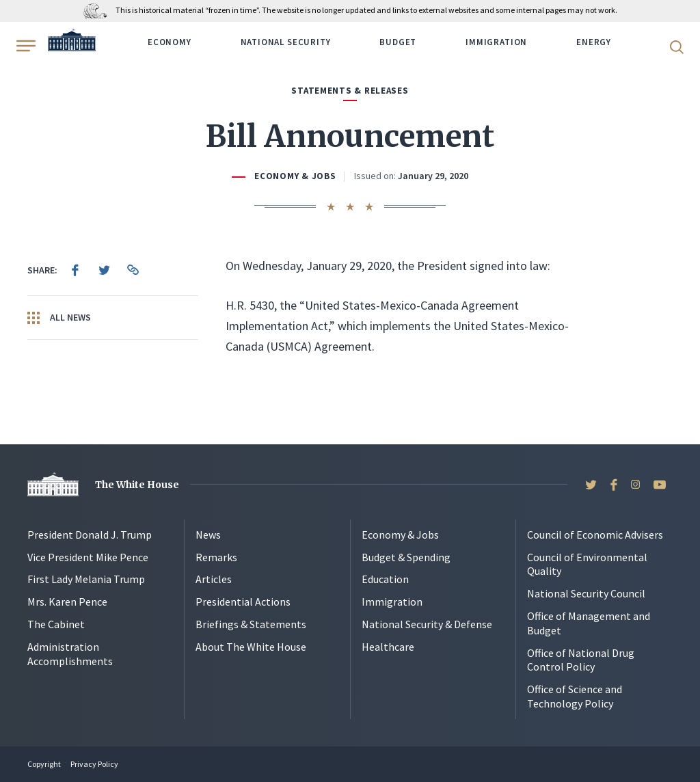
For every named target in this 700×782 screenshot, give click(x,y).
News (208, 535)
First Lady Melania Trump (86, 579)
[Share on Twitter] (104, 270)
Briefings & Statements (251, 624)
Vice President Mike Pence (88, 557)
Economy (170, 42)
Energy (594, 42)
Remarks (216, 557)
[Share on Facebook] (75, 270)
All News (59, 318)
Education (385, 579)
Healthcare (388, 647)
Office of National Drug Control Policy (581, 660)
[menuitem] (75, 270)
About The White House (251, 647)
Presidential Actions (243, 602)
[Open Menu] (25, 46)
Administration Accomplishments (70, 654)
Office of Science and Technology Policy (575, 696)
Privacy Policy (94, 764)
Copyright (44, 764)
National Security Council (586, 593)
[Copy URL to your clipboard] (133, 270)
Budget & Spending (406, 557)
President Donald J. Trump (90, 535)
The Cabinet (56, 624)
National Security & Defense (427, 624)
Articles (214, 579)
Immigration (496, 42)
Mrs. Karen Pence (67, 602)
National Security (286, 42)
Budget (398, 42)
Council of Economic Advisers (595, 535)
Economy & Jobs (295, 176)
